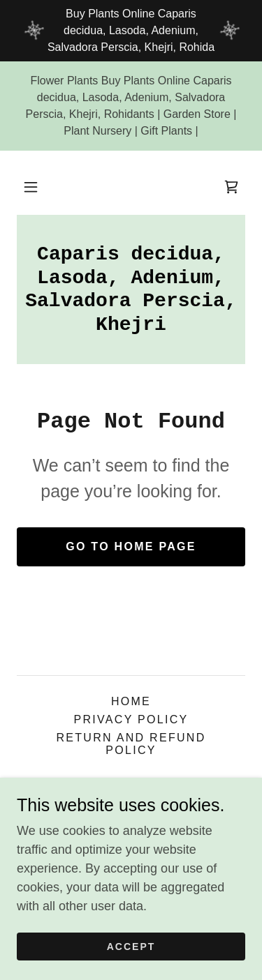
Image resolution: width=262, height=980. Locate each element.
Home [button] (131, 701)
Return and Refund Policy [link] (131, 744)
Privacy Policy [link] (131, 719)
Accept (131, 947)
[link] (231, 187)
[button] (31, 187)
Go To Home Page (131, 546)
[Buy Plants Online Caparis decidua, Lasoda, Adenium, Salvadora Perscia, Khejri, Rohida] (131, 31)
